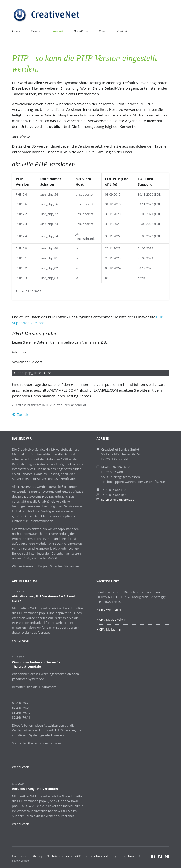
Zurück (22, 414)
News (102, 31)
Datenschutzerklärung (100, 856)
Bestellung (81, 31)
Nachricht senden (59, 856)
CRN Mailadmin (110, 629)
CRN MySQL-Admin (113, 620)
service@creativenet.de (118, 500)
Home (16, 31)
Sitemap (37, 856)
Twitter (160, 857)
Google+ (167, 857)
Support (58, 31)
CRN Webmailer (110, 610)
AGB (78, 856)
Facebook (153, 857)
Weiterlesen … (22, 640)
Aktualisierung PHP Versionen (35, 789)
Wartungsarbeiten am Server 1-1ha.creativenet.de (36, 664)
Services (36, 31)
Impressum (20, 856)
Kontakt (122, 31)
